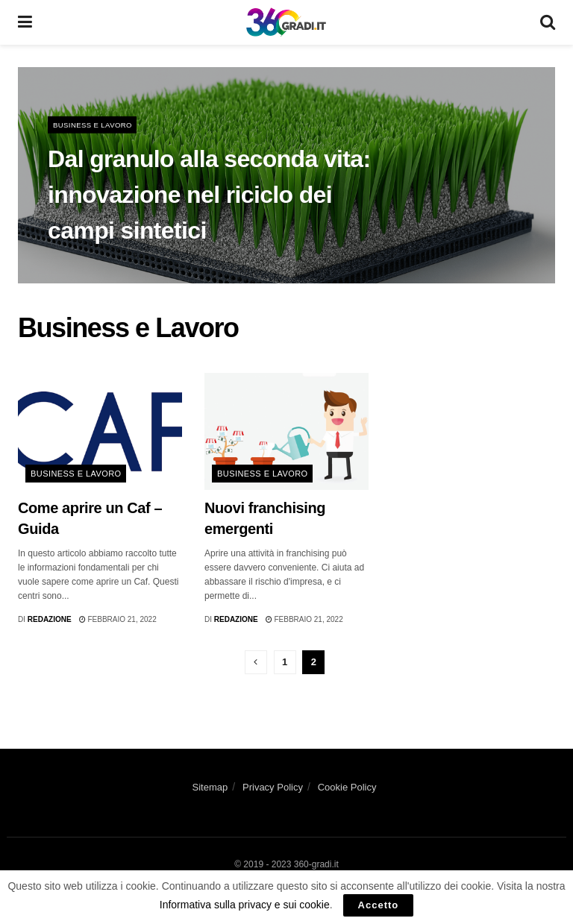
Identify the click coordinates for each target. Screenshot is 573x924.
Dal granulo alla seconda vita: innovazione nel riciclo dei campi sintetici (209, 196)
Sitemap (210, 787)
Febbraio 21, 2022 (118, 619)
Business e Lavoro (94, 126)
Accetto (379, 905)
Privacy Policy (273, 787)
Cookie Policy (347, 787)
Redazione (50, 619)
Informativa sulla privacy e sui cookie (245, 905)
